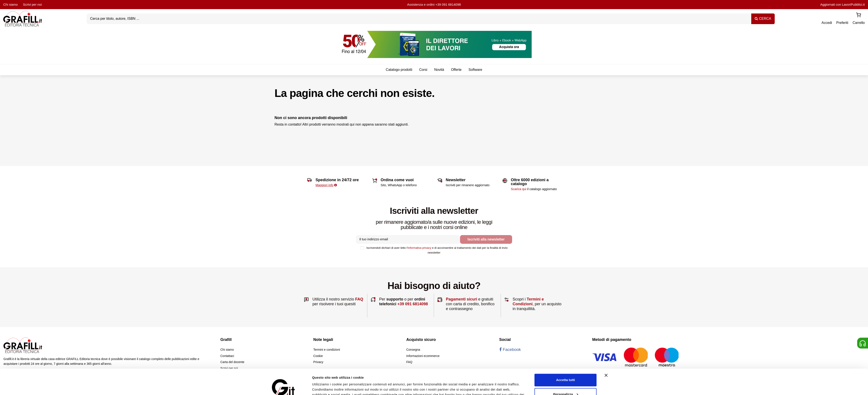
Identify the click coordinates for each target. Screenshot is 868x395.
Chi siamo (11, 4)
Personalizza (566, 369)
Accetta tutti (566, 354)
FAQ (359, 299)
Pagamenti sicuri (462, 299)
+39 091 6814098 (448, 4)
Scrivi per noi (32, 4)
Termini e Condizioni (528, 302)
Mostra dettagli (324, 386)
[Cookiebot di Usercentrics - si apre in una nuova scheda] (283, 387)
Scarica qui (519, 189)
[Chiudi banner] (606, 350)
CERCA (763, 19)
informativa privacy (419, 248)
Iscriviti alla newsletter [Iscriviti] (486, 239)
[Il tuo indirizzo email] (408, 239)
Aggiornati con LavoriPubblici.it (843, 4)
